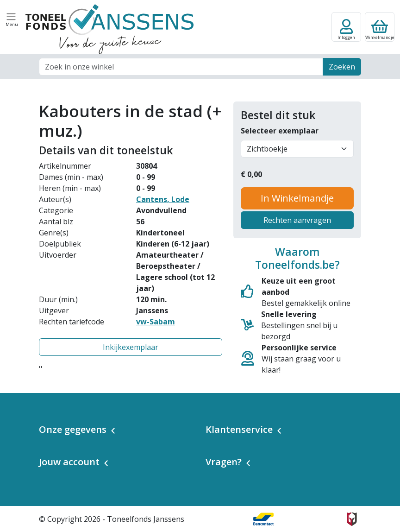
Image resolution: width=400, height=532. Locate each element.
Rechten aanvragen (297, 220)
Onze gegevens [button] (73, 429)
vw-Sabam (156, 322)
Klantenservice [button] (239, 429)
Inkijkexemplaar (131, 347)
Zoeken (342, 67)
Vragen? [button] (224, 462)
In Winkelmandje (297, 198)
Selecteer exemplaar (280, 131)
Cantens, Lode (163, 199)
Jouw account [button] (69, 462)
